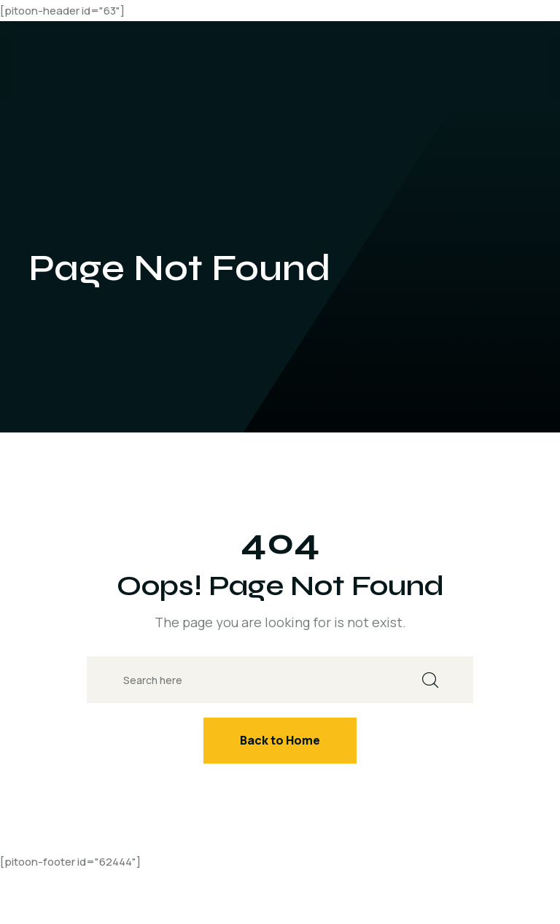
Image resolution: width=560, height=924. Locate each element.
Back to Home (280, 740)
